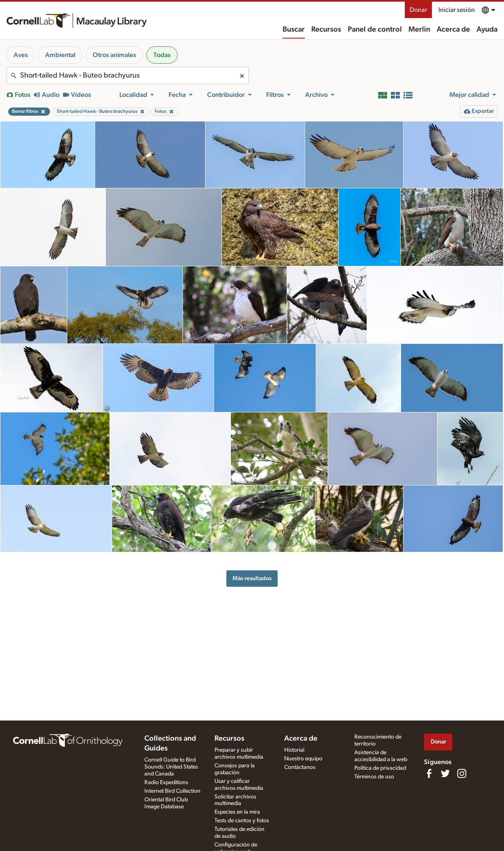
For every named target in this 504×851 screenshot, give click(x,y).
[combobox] (128, 75)
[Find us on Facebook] (429, 773)
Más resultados (252, 578)
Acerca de (453, 30)
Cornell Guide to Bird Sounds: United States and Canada (171, 767)
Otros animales (114, 55)
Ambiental (60, 55)
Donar (418, 10)
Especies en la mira (237, 812)
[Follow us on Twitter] (445, 773)
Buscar (294, 30)
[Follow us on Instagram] (462, 773)
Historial (294, 750)
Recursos (326, 30)
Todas (162, 55)
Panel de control (375, 30)
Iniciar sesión (457, 10)
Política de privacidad (380, 768)
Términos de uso (374, 777)
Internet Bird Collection (172, 791)
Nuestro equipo (303, 759)
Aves (21, 55)
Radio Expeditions (166, 782)
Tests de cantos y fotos (242, 821)
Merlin (419, 30)
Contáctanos (300, 767)
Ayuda (487, 30)
